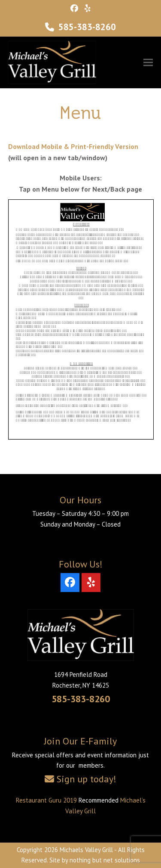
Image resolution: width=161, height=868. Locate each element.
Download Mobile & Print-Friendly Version (73, 146)
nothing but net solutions (105, 860)
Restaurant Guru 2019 (46, 800)
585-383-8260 (87, 27)
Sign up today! (87, 779)
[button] (148, 63)
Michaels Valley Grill (86, 850)
